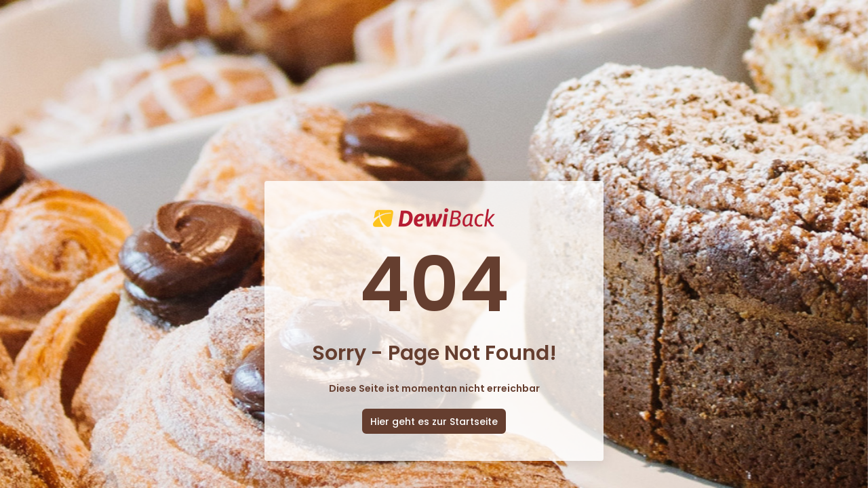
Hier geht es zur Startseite (434, 422)
